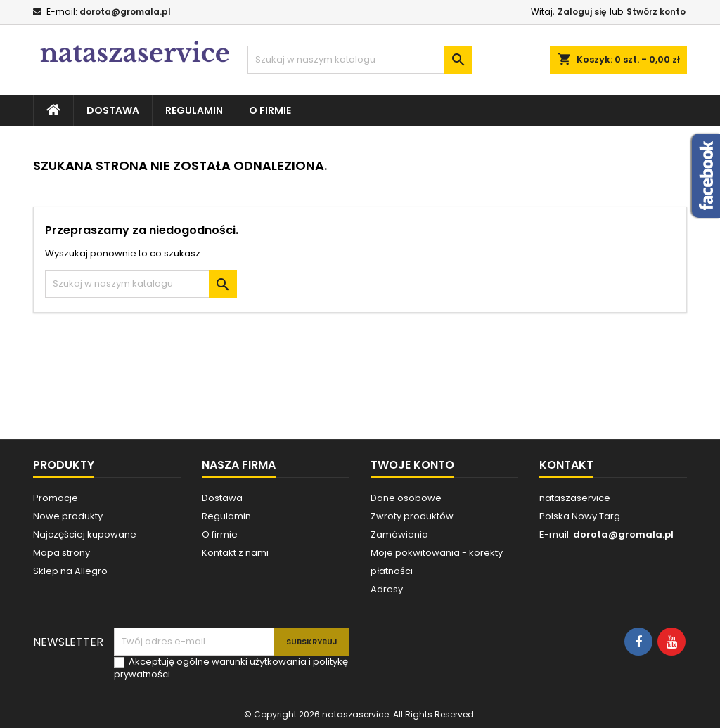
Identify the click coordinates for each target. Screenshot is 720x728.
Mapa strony (62, 553)
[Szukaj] (360, 60)
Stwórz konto (656, 12)
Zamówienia (399, 534)
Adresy (387, 589)
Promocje (56, 498)
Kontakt (566, 465)
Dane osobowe (406, 498)
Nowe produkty (68, 516)
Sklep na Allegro (70, 571)
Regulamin (194, 110)
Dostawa (113, 110)
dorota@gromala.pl (125, 12)
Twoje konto (412, 465)
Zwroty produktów (412, 516)
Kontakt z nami (235, 553)
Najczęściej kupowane (85, 534)
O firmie (270, 110)
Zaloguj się (582, 12)
